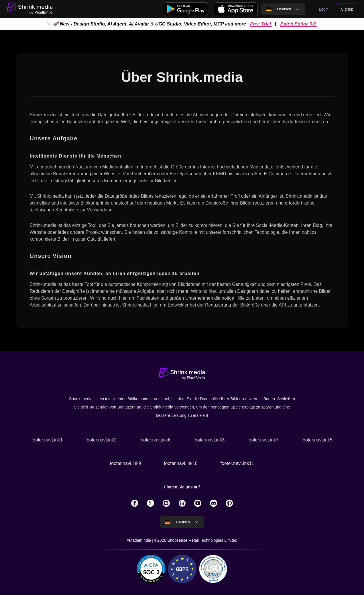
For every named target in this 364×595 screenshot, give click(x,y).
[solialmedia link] (135, 503)
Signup (347, 9)
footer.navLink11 (237, 463)
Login (324, 9)
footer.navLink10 (181, 463)
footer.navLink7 (263, 440)
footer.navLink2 (101, 440)
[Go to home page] (30, 9)
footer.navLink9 (126, 463)
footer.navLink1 (47, 440)
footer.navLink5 (317, 440)
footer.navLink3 (209, 440)
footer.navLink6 (155, 440)
